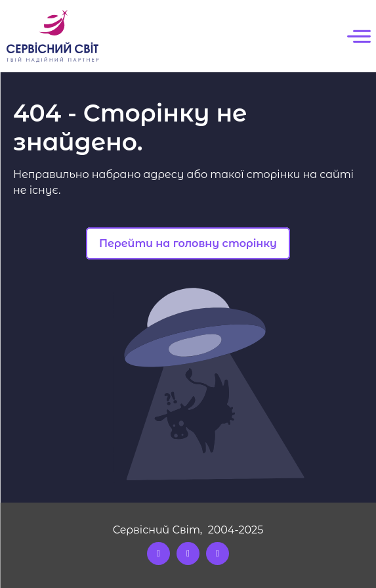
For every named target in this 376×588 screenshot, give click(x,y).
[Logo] (52, 36)
